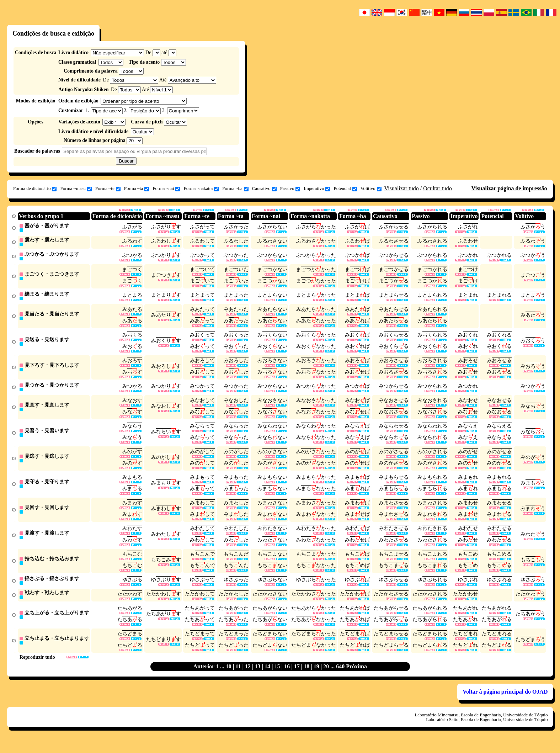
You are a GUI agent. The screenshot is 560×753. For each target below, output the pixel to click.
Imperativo (317, 189)
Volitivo (371, 189)
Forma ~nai (166, 189)
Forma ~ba (235, 189)
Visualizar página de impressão (509, 188)
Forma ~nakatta (201, 189)
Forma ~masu (76, 189)
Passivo (290, 189)
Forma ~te (108, 189)
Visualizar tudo (402, 188)
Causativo (264, 189)
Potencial (345, 189)
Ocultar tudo (437, 188)
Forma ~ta (137, 189)
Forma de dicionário (35, 189)
